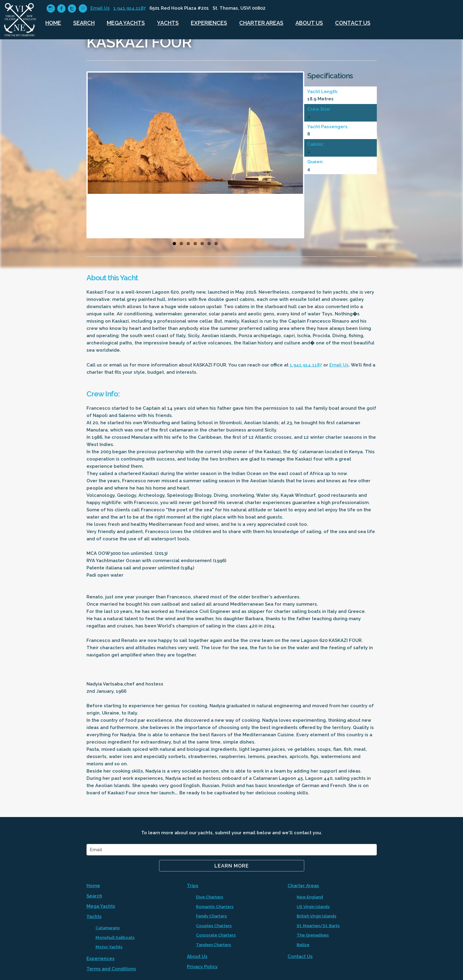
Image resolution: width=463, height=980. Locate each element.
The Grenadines (313, 935)
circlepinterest (83, 9)
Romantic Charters (215, 907)
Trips (193, 886)
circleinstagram (51, 9)
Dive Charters (210, 897)
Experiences (209, 23)
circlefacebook (61, 9)
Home (53, 23)
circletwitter (72, 9)
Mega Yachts (126, 23)
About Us (309, 23)
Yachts (168, 23)
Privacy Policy (202, 967)
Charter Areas (261, 23)
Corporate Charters (216, 935)
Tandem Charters (214, 945)
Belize (303, 945)
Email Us (100, 8)
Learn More (232, 866)
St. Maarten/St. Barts (318, 926)
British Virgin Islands (316, 916)
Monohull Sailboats (115, 937)
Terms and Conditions (111, 969)
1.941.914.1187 (130, 8)
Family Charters (211, 916)
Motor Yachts (109, 947)
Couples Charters (214, 926)
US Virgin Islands (313, 907)
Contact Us (353, 23)
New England (310, 897)
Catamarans (108, 928)
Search (84, 23)
